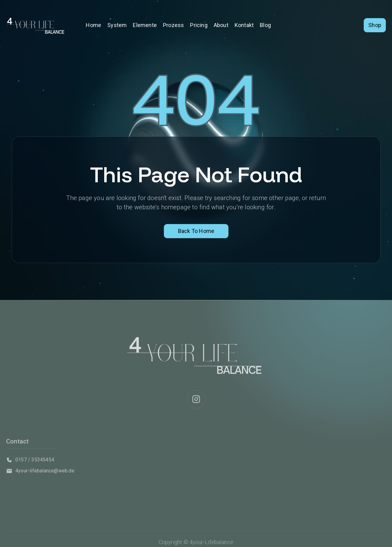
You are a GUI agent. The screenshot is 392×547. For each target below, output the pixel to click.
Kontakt (244, 25)
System (117, 25)
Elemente (145, 25)
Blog (265, 25)
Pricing (199, 25)
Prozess (173, 25)
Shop (375, 25)
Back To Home (196, 232)
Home (93, 25)
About (221, 25)
